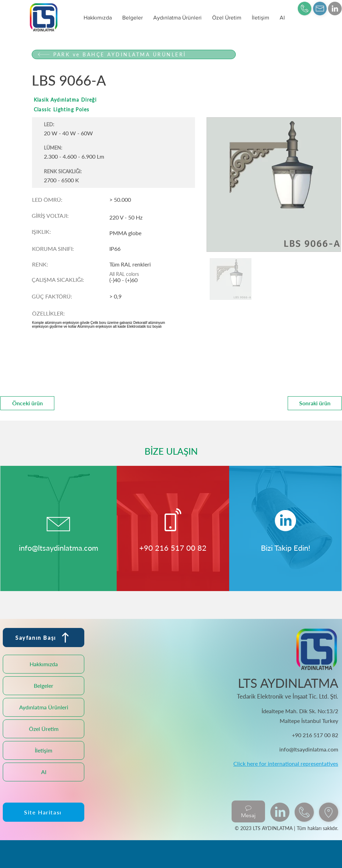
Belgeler (44, 686)
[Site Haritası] (44, 812)
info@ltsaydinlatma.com (59, 548)
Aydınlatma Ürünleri (44, 707)
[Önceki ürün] (27, 403)
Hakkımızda (44, 664)
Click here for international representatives (286, 763)
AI (44, 772)
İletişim (44, 750)
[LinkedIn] (335, 9)
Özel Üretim (44, 729)
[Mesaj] (248, 811)
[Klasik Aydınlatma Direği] (134, 100)
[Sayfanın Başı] (44, 638)
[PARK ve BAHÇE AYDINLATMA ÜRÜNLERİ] (134, 54)
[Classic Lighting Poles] (134, 109)
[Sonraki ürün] (315, 403)
